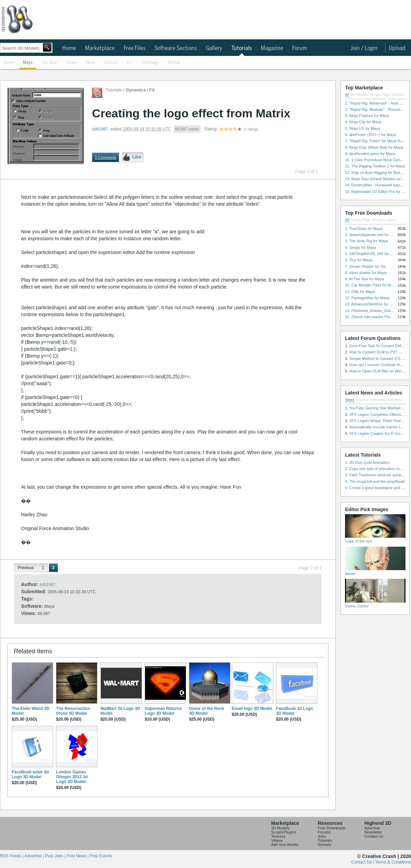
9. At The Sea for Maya (364, 279)
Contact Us (374, 836)
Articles (362, 400)
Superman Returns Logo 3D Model (163, 711)
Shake (71, 63)
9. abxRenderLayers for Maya (370, 154)
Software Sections (176, 48)
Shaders (398, 95)
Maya (28, 63)
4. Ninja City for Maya (363, 122)
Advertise (372, 828)
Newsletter (373, 832)
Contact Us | (363, 862)
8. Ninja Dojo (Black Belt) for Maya (374, 147)
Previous (26, 568)
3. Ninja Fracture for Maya (367, 116)
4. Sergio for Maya (361, 247)
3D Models (359, 95)
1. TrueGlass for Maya (364, 228)
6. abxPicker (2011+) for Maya (371, 135)
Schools (324, 845)
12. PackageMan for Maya (367, 298)
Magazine (272, 48)
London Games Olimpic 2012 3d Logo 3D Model (72, 777)
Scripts (375, 95)
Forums (324, 832)
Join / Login (364, 48)
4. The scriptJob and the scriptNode (375, 481)
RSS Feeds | (12, 856)
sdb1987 (100, 129)
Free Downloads (332, 828)
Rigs (386, 95)
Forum (300, 48)
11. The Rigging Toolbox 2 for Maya (375, 166)
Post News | (78, 856)
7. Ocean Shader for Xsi (365, 266)
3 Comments (105, 157)
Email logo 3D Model (252, 709)
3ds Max (49, 63)
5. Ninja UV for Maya (362, 128)
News (350, 400)
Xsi (129, 63)
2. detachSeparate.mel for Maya (372, 235)
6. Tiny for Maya (359, 260)
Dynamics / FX (141, 90)
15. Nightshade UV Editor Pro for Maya (378, 192)
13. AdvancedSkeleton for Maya (372, 304)
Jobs (322, 836)
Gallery (214, 48)
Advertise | (35, 856)
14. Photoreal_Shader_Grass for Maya (377, 311)
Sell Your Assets (285, 845)
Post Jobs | (56, 856)
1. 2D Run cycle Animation (367, 462)
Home (69, 48)
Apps (391, 220)
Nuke (91, 63)
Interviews (378, 400)
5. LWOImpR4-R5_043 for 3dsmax (374, 254)
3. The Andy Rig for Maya (366, 241)
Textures (278, 836)
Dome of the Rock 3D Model (207, 711)
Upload (397, 48)
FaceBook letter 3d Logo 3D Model (30, 774)
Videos (277, 840)
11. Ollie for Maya (360, 292)
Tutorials (242, 48)
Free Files (135, 48)
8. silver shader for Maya (366, 273)
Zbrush (111, 63)
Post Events (101, 856)
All (347, 95)
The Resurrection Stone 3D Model (73, 711)
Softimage (150, 63)
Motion (174, 63)
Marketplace (100, 48)
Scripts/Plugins (284, 832)
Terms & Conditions (393, 862)
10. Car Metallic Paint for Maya (371, 285)
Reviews (394, 400)
